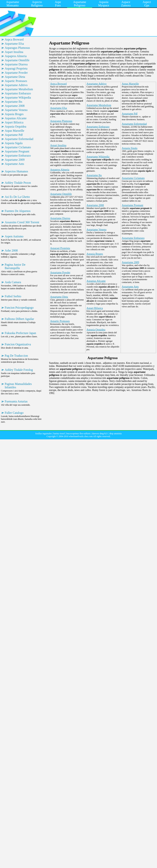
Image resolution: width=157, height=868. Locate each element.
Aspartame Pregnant (17, 151)
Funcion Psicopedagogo (19, 308)
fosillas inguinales (44, 434)
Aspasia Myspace (104, 4)
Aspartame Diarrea (16, 64)
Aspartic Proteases (16, 81)
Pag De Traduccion (16, 356)
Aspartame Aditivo (16, 85)
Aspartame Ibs (13, 102)
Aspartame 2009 (15, 160)
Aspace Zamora (126, 4)
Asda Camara (13, 282)
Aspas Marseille (15, 131)
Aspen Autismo (14, 236)
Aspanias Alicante (16, 118)
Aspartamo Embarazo (18, 93)
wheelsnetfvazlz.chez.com (81, 436)
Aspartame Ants (14, 164)
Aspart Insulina (14, 52)
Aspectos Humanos (16, 171)
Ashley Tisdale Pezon (18, 183)
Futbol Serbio (13, 296)
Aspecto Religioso (37, 4)
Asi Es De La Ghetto (17, 197)
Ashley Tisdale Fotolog (19, 370)
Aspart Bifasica (14, 122)
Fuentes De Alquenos (18, 211)
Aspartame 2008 (15, 106)
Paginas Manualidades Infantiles (18, 386)
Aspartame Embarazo (18, 156)
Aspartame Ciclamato (18, 147)
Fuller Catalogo (14, 413)
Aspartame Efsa (14, 44)
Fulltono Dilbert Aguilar (19, 319)
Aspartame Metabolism (19, 89)
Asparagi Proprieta (16, 68)
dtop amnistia (115, 434)
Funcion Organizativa (18, 344)
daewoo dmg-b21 (100, 434)
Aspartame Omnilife (17, 60)
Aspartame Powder (16, 73)
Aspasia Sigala (14, 143)
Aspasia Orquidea (15, 127)
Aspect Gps (147, 4)
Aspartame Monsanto (13, 4)
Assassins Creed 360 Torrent (22, 222)
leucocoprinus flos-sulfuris (78, 434)
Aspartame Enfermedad (19, 139)
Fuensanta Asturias (16, 401)
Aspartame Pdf (14, 135)
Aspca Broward (14, 39)
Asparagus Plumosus (17, 48)
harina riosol (59, 434)
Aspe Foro (58, 4)
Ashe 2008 (11, 250)
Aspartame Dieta (15, 77)
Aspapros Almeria (16, 56)
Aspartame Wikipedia (18, 98)
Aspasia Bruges (14, 114)
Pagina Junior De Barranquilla (15, 266)
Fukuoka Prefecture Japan (20, 333)
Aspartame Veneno (16, 110)
